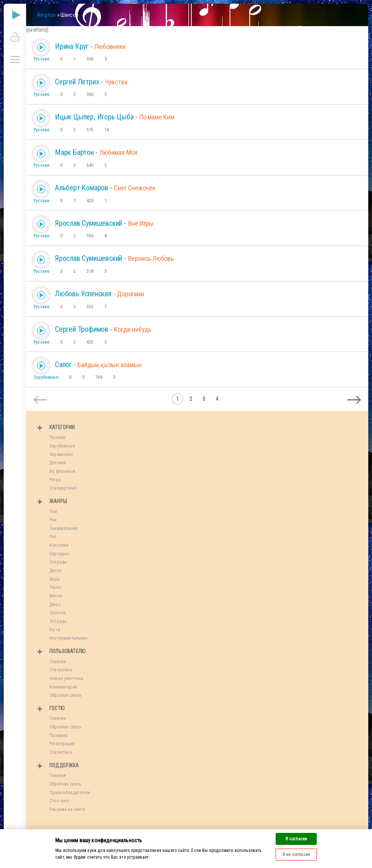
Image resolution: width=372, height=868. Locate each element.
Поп (53, 511)
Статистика (61, 670)
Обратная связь (65, 695)
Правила (58, 735)
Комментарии (63, 687)
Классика (59, 545)
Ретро (55, 480)
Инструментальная (68, 638)
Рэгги (55, 630)
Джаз (55, 604)
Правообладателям (70, 792)
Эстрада (58, 562)
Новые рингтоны (66, 678)
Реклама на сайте (67, 809)
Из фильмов (62, 471)
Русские (41, 59)
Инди (55, 579)
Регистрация (62, 744)
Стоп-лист (60, 801)
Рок (53, 520)
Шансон (57, 613)
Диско (56, 570)
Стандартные (63, 488)
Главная (58, 661)
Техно (55, 587)
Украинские (61, 454)
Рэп (53, 536)
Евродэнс (59, 554)
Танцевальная (63, 528)
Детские (58, 463)
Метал (56, 596)
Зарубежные (46, 377)
